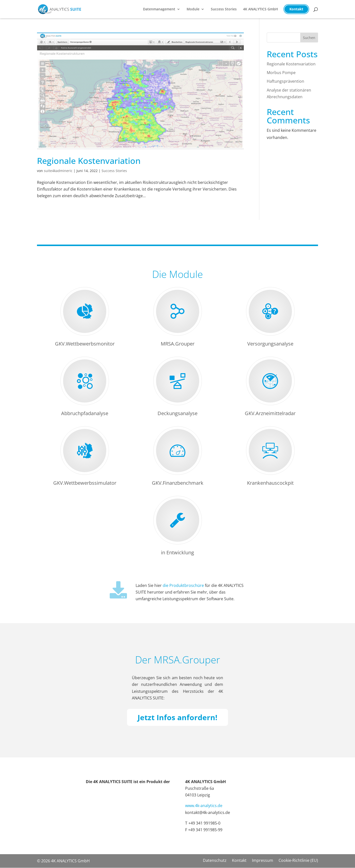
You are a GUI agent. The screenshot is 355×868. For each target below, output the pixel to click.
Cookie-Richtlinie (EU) (298, 861)
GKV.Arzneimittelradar (270, 413)
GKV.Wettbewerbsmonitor (85, 344)
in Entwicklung (177, 552)
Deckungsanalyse (177, 413)
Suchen (309, 38)
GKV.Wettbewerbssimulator (85, 483)
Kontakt (296, 9)
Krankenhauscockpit (270, 483)
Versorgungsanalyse (270, 344)
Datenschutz (215, 861)
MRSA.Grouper (178, 344)
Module (193, 9)
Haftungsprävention (285, 81)
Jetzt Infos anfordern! (177, 717)
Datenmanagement (159, 9)
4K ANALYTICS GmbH (261, 9)
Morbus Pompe (281, 73)
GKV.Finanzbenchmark (178, 483)
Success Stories (224, 9)
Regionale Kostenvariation (89, 161)
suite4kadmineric (58, 171)
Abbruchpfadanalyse (85, 413)
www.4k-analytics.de (204, 806)
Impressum (263, 861)
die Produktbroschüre (183, 585)
